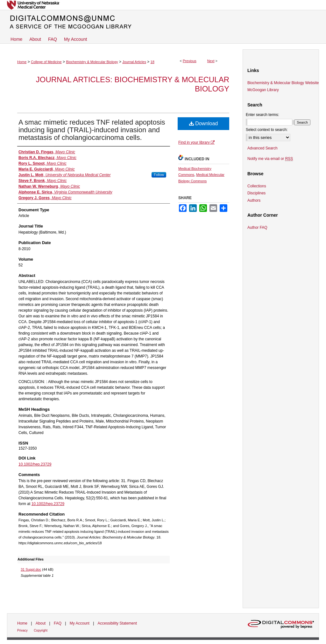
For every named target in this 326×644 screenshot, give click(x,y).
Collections (257, 186)
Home (22, 62)
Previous (190, 61)
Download (204, 123)
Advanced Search (262, 148)
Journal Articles (134, 62)
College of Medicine (46, 62)
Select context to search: (267, 130)
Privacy (22, 630)
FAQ (58, 623)
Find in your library (196, 142)
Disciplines (256, 193)
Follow (159, 175)
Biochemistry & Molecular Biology (92, 62)
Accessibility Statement (117, 623)
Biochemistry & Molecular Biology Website (283, 83)
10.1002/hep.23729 (35, 464)
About (41, 623)
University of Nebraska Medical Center (163, 5)
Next (211, 61)
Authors (254, 200)
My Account (80, 623)
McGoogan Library (263, 90)
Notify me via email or (270, 159)
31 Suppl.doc (31, 569)
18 (152, 62)
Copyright (41, 630)
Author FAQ (257, 228)
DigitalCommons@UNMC (163, 22)
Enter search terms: (262, 115)
